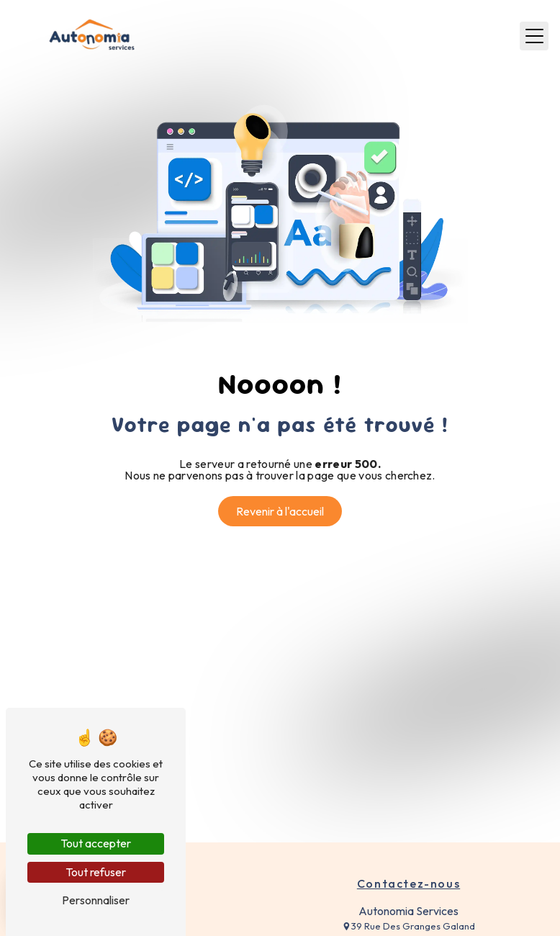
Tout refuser (96, 872)
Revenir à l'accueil (280, 511)
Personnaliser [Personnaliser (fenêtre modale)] (96, 900)
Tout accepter (96, 843)
